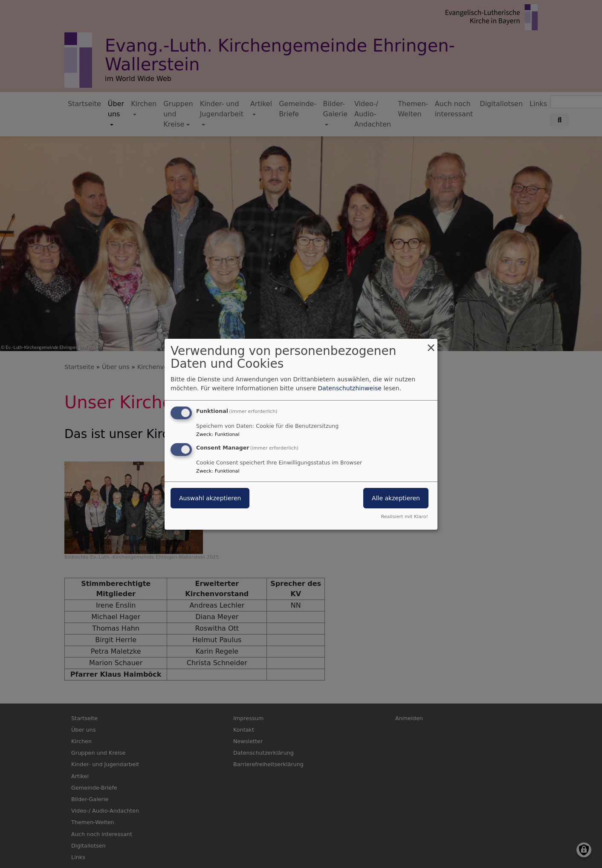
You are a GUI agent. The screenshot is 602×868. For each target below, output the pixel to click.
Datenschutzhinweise (350, 388)
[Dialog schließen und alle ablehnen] (431, 344)
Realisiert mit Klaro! (404, 517)
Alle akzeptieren (396, 498)
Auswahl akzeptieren (210, 498)
